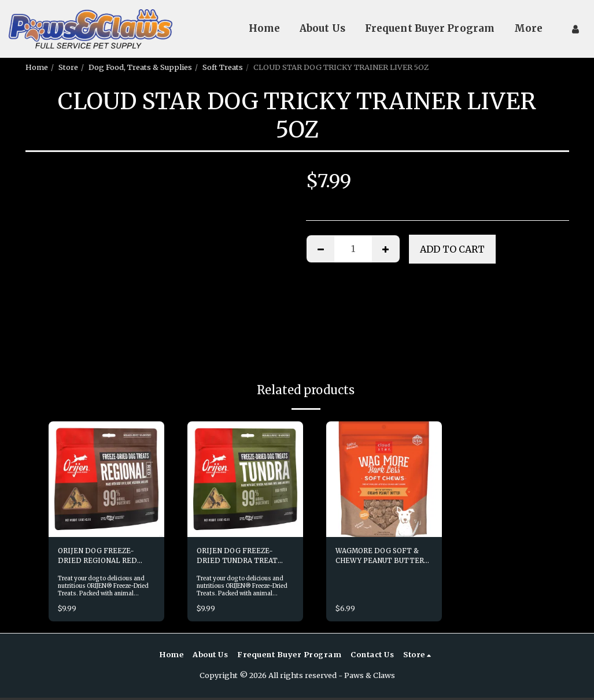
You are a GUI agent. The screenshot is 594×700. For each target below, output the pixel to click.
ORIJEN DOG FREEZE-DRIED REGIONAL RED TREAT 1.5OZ (99, 558)
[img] (106, 479)
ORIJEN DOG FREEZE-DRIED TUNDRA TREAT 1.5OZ (239, 558)
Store (68, 67)
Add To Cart (452, 249)
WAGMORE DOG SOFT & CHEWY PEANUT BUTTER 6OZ (384, 558)
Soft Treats (223, 67)
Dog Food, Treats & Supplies (140, 67)
